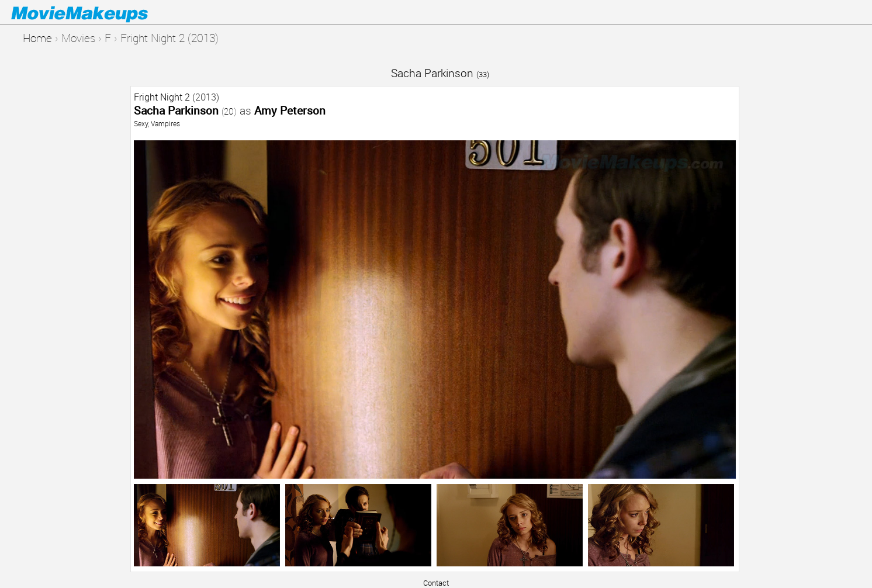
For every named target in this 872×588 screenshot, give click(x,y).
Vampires (165, 123)
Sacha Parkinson (440, 73)
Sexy (141, 123)
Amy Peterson (290, 110)
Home (37, 38)
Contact (436, 583)
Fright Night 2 (162, 97)
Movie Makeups (96, 12)
